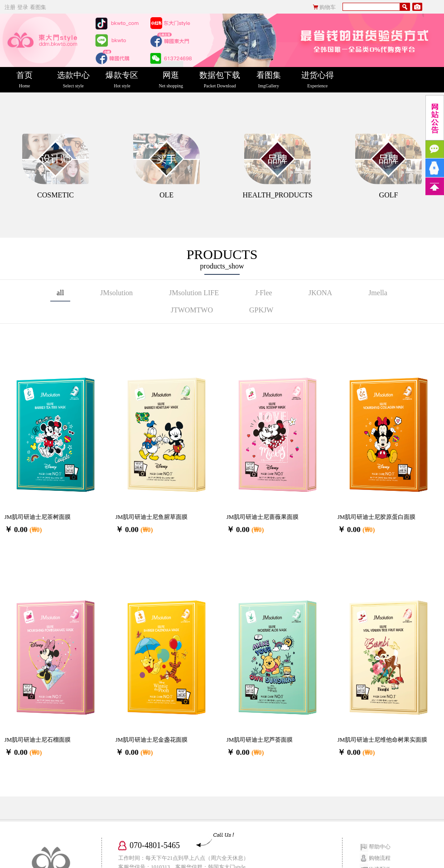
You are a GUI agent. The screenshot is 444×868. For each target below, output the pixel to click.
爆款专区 (122, 80)
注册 (10, 7)
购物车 (328, 7)
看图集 (38, 7)
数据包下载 (220, 80)
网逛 (171, 80)
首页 (24, 80)
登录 (23, 7)
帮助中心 (380, 847)
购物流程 (380, 858)
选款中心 (73, 80)
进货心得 (318, 80)
